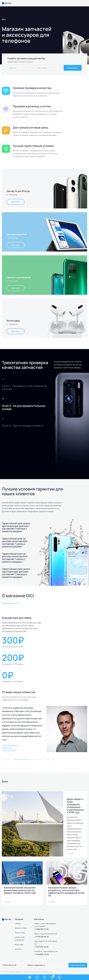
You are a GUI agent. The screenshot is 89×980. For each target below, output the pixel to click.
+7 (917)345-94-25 (41, 947)
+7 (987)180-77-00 (41, 929)
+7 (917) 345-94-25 (9, 965)
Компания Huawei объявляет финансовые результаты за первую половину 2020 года (20, 890)
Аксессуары (19, 945)
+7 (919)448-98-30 (41, 937)
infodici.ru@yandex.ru (36, 965)
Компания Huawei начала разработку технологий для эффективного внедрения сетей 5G (66, 892)
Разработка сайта (29, 972)
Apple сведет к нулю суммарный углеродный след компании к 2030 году (75, 806)
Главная (18, 924)
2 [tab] (35, 760)
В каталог (16, 202)
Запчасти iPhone (21, 928)
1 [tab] (21, 760)
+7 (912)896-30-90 (42, 954)
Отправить (73, 68)
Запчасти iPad (20, 933)
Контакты (18, 949)
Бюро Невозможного (45, 972)
